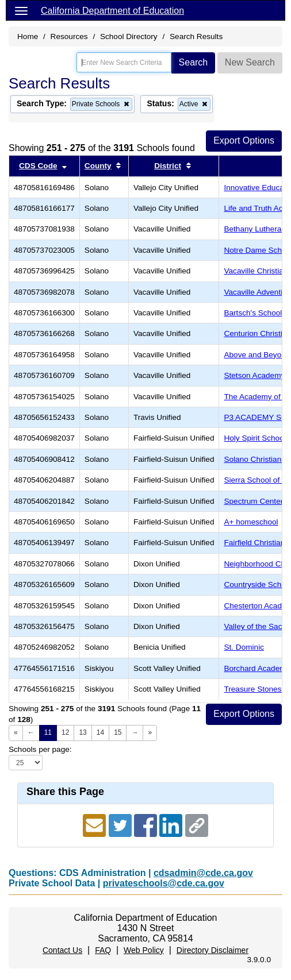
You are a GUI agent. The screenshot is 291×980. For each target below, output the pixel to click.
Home (28, 36)
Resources (69, 36)
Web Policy (144, 950)
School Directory (129, 36)
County (98, 166)
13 (83, 732)
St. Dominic (244, 647)
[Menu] (21, 10)
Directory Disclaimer (212, 950)
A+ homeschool (251, 522)
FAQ (103, 950)
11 (48, 732)
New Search (250, 62)
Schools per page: (40, 749)
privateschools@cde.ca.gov (164, 883)
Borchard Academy (257, 668)
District (168, 166)
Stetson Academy (254, 375)
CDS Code (38, 166)
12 (65, 732)
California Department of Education (112, 11)
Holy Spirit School (254, 438)
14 (100, 732)
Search (194, 62)
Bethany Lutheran (254, 229)
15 (118, 732)
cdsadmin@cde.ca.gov (203, 873)
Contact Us (62, 950)
